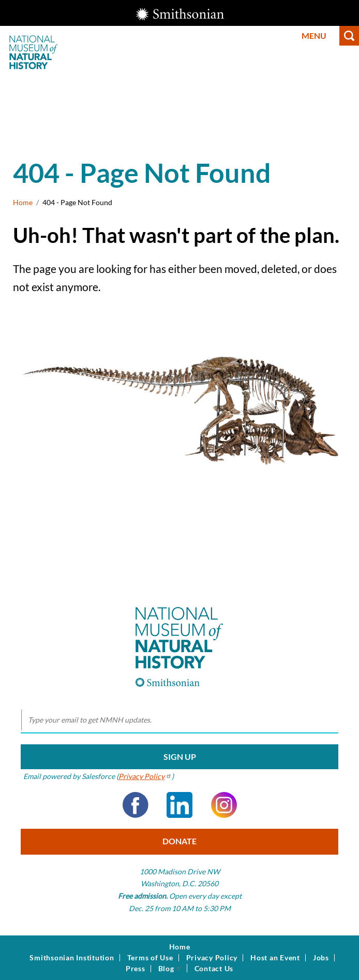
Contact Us (214, 969)
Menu (314, 35)
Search (349, 36)
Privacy (145, 776)
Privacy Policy (212, 958)
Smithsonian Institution (72, 958)
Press (136, 969)
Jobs (321, 958)
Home (23, 202)
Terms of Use (150, 958)
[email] (179, 720)
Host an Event (275, 958)
